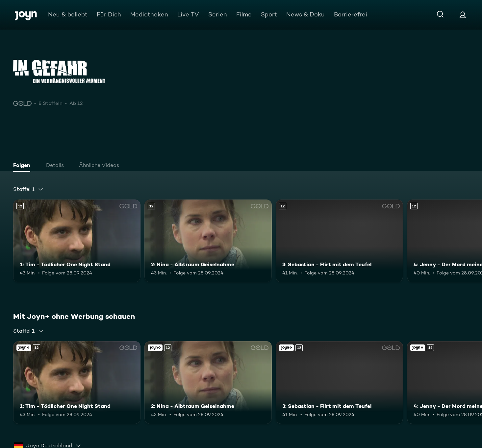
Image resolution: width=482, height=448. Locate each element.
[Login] (463, 15)
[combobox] (28, 189)
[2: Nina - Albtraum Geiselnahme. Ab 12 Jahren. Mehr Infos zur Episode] (208, 241)
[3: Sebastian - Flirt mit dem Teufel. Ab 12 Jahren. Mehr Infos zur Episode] (339, 241)
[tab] (23, 166)
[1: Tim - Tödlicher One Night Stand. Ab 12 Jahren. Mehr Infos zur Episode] (77, 241)
